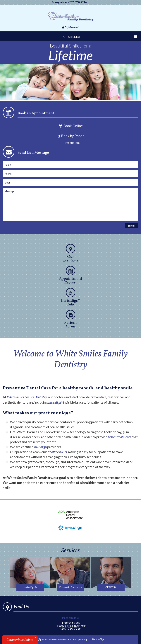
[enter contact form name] (70, 165)
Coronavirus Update (20, 640)
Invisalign (55, 403)
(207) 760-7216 (77, 2)
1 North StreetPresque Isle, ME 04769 (71, 622)
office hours (59, 452)
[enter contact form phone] (70, 174)
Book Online (71, 126)
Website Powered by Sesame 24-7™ (57, 640)
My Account (70, 27)
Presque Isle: (60, 2)
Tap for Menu (70, 37)
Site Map (83, 639)
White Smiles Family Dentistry (27, 397)
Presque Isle (72, 143)
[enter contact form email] (70, 183)
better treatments (119, 437)
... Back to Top (97, 640)
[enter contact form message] (70, 205)
